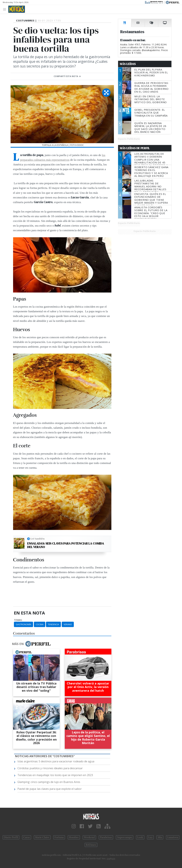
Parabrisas (106, 837)
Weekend (89, 837)
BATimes (91, 845)
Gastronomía (23, 624)
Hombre (74, 837)
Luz (150, 837)
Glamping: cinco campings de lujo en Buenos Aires (49, 782)
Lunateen (173, 837)
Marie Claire (42, 837)
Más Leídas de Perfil (135, 148)
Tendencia (53, 624)
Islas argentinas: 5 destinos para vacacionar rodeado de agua (56, 761)
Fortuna (59, 837)
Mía (160, 837)
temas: (18, 620)
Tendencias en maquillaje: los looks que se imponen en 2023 (55, 775)
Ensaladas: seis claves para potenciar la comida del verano (66, 545)
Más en (31, 644)
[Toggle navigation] (5, 9)
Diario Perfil (11, 837)
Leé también (38, 539)
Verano (68, 624)
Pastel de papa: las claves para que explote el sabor (50, 789)
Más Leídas (128, 64)
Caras (27, 837)
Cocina (40, 624)
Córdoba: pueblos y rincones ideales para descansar (50, 768)
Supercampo (125, 837)
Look (140, 837)
